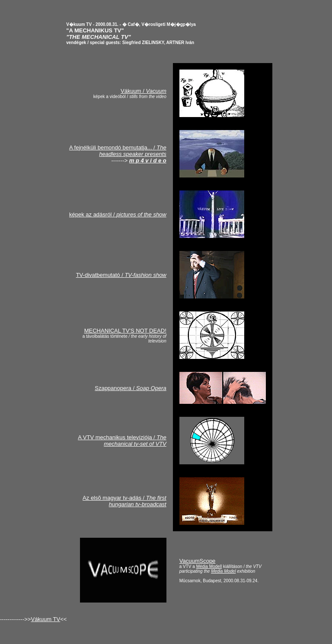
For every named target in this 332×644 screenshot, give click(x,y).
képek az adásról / (118, 214)
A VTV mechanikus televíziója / (122, 441)
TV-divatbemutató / (121, 275)
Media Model (223, 571)
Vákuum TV (45, 619)
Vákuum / (144, 91)
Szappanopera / (131, 388)
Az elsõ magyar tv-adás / (124, 501)
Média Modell (209, 566)
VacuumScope (198, 561)
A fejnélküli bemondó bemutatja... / (118, 151)
